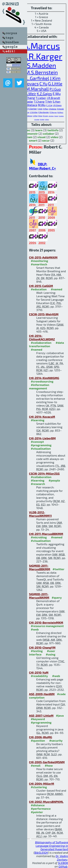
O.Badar (28, 101)
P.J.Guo (55, 89)
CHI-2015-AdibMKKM (43, 257)
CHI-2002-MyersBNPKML (46, 802)
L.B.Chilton (51, 116)
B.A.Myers (60, 112)
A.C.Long (45, 116)
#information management (39, 386)
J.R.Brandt (53, 98)
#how (49, 765)
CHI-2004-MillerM (42, 784)
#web (35, 629)
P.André (56, 116)
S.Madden (42, 65)
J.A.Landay (37, 119)
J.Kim (55, 78)
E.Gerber (33, 109)
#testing (37, 651)
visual (42, 137)
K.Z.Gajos (44, 94)
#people (54, 480)
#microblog (39, 537)
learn (39, 130)
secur (46, 140)
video (54, 137)
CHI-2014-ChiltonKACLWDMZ (42, 337)
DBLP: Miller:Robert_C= (42, 166)
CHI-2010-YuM (39, 672)
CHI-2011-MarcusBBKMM (46, 534)
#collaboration (41, 343)
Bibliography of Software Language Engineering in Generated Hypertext (51, 846)
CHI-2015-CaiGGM (41, 286)
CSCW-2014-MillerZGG (44, 473)
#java (60, 715)
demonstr (31, 134)
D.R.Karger (42, 56)
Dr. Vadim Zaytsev (62, 858)
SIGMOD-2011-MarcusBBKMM (40, 567)
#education (39, 289)
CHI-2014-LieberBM (42, 438)
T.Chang (39, 101)
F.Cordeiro (61, 116)
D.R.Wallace (29, 105)
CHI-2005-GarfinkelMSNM (47, 762)
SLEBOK (63, 863)
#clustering (39, 787)
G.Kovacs (30, 84)
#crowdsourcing (42, 381)
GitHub (63, 866)
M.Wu (42, 105)
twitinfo (53, 130)
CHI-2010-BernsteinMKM (46, 622)
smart (33, 140)
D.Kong (40, 116)
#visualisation (41, 448)
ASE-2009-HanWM (42, 694)
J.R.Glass (57, 105)
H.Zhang (29, 98)
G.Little (55, 84)
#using (51, 654)
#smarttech (39, 264)
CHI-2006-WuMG (41, 737)
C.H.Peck (35, 116)
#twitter (58, 569)
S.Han (57, 101)
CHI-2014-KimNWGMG (44, 378)
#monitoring (39, 261)
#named (56, 289)
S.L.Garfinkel (36, 78)
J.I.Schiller (34, 112)
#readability (39, 676)
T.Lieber (41, 98)
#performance (41, 809)
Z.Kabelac (53, 109)
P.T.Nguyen (53, 112)
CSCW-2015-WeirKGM (44, 314)
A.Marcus (41, 46)
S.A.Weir (29, 94)
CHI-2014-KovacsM (42, 417)
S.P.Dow (47, 119)
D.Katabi (60, 109)
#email (36, 765)
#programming (41, 445)
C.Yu (43, 84)
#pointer (37, 812)
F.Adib (40, 109)
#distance (38, 805)
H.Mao (46, 109)
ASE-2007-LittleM (41, 715)
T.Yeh (49, 101)
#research (38, 484)
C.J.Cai (49, 105)
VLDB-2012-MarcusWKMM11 (40, 514)
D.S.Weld (42, 119)
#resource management (47, 626)
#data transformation (47, 344)
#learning (38, 420)
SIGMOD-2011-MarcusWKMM (39, 596)
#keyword (38, 719)
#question (38, 740)
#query (57, 597)
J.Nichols (30, 116)
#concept (37, 442)
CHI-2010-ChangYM (42, 647)
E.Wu (57, 94)
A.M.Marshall (36, 89)
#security (56, 740)
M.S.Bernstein (41, 72)
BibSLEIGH (41, 853)
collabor (49, 134)
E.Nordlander (44, 112)
